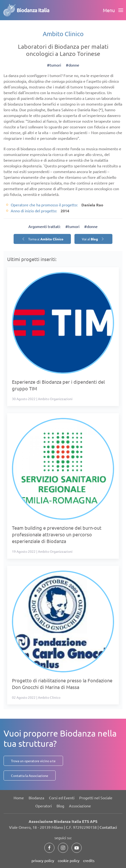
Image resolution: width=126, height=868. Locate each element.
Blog (60, 806)
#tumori (54, 65)
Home (19, 798)
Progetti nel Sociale (96, 798)
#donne (73, 65)
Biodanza (36, 798)
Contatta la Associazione (30, 776)
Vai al (93, 239)
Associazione (80, 806)
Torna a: (42, 239)
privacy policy (43, 860)
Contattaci (108, 827)
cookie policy (69, 860)
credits (89, 860)
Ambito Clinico (63, 34)
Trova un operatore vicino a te (33, 761)
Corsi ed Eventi (62, 798)
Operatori (44, 806)
